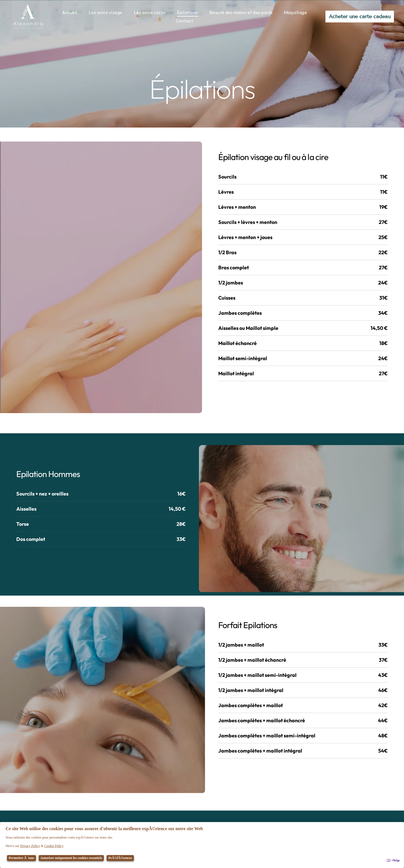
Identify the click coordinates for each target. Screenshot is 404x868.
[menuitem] (70, 12)
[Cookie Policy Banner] (202, 845)
